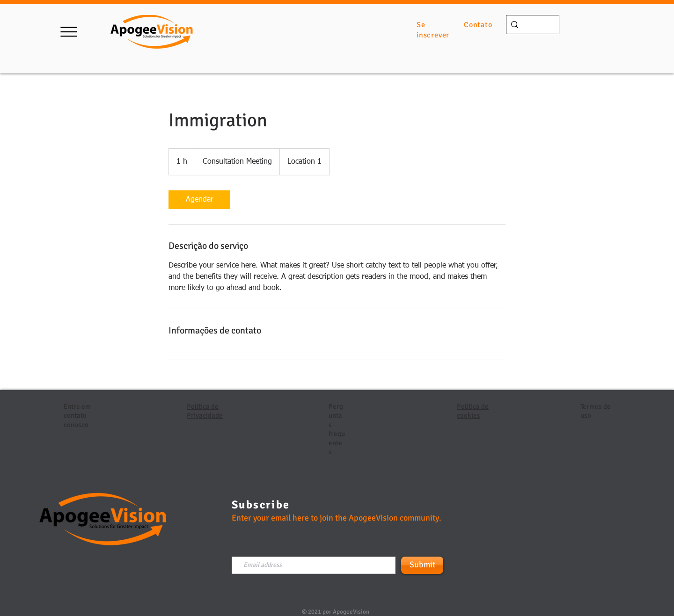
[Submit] (422, 565)
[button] (69, 32)
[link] (199, 200)
